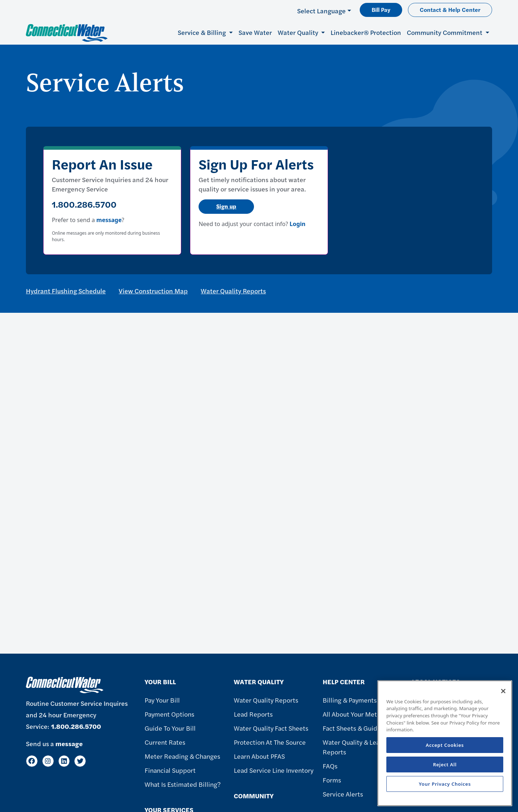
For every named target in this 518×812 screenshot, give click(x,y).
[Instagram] (48, 761)
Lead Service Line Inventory (274, 770)
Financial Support (170, 770)
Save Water (255, 32)
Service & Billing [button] (203, 32)
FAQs (330, 766)
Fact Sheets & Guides (353, 728)
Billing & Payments (350, 700)
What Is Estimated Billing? (183, 784)
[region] (445, 743)
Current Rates (165, 742)
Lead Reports (253, 714)
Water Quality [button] (299, 32)
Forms (332, 780)
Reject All (445, 764)
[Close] (503, 691)
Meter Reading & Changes (182, 756)
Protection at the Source (270, 742)
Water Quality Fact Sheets (271, 728)
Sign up (226, 206)
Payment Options (169, 714)
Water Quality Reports (233, 291)
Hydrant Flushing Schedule (66, 291)
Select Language (321, 11)
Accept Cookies (445, 745)
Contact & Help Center (450, 10)
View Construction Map (153, 291)
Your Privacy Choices (445, 784)
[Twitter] (80, 761)
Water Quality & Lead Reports (353, 747)
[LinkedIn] (64, 761)
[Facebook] (32, 761)
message (109, 220)
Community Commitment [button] (445, 32)
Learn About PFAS (259, 756)
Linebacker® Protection (366, 32)
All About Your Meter (353, 714)
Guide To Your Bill (170, 728)
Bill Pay (381, 10)
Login (297, 224)
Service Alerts (343, 794)
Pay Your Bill (162, 700)
